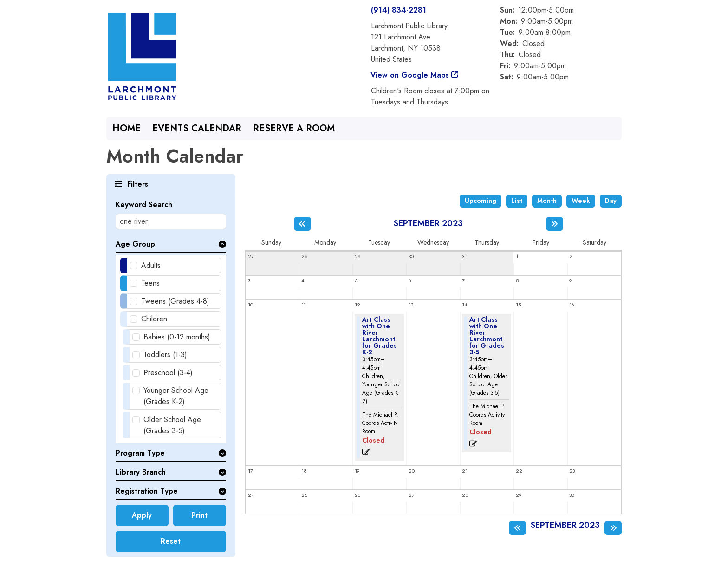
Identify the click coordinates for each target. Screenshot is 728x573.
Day (611, 201)
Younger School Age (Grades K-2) (176, 396)
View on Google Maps (410, 75)
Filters (136, 184)
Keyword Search (144, 205)
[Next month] (555, 224)
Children (154, 319)
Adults (151, 265)
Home (127, 128)
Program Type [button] (140, 453)
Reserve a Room (294, 128)
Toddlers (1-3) (165, 355)
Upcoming (481, 201)
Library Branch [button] (141, 472)
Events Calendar (197, 128)
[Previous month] (302, 224)
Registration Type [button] (147, 491)
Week (581, 201)
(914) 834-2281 (399, 10)
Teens (150, 283)
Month (547, 201)
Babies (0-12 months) (177, 337)
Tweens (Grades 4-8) (175, 301)
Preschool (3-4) (168, 373)
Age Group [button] (135, 244)
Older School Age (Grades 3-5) (172, 425)
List (517, 201)
